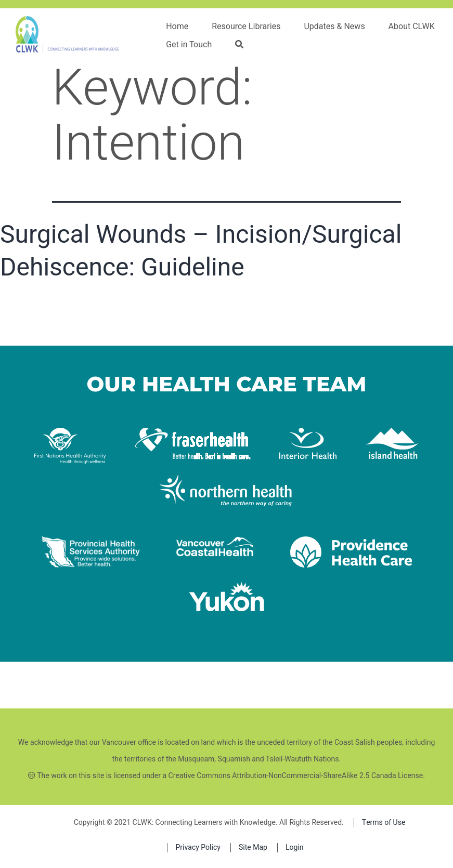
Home (177, 27)
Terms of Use (384, 823)
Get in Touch (189, 45)
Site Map (253, 847)
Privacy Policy (198, 847)
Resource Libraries (246, 27)
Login (295, 847)
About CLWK (412, 27)
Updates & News (334, 27)
